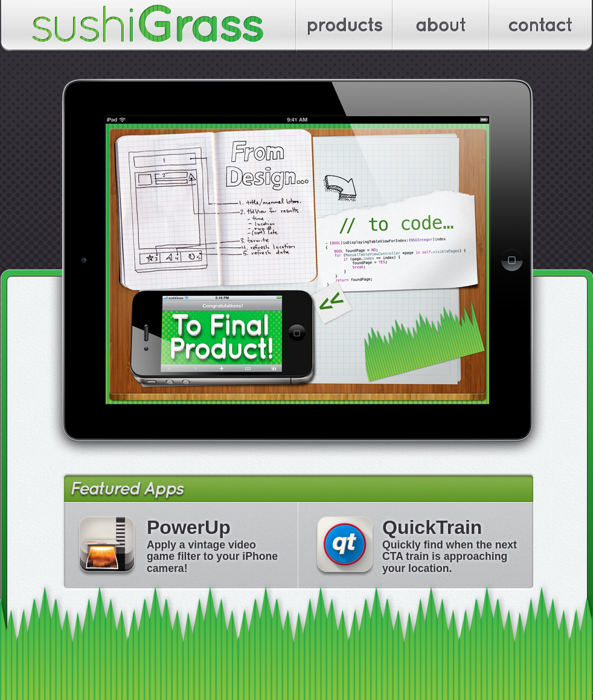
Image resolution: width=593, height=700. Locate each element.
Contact (541, 26)
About (441, 26)
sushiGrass (149, 26)
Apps (345, 26)
